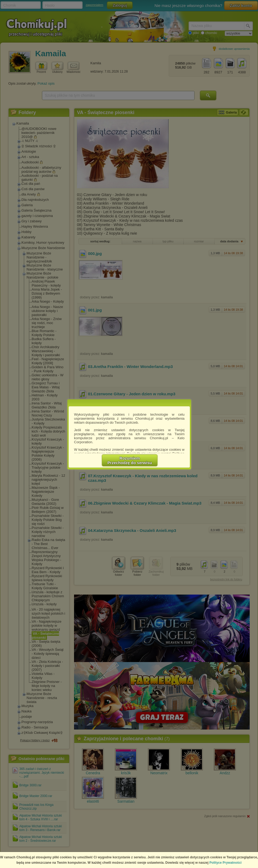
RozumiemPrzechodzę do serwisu (130, 460)
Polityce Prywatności (226, 863)
